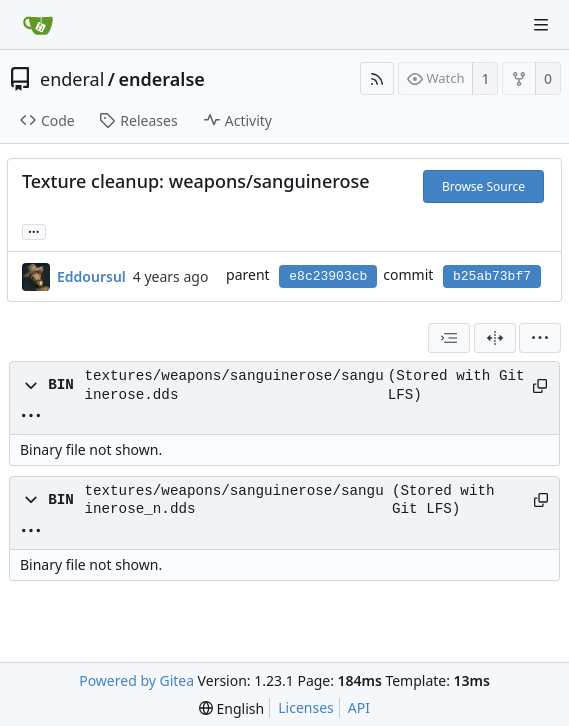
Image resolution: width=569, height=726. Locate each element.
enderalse (162, 79)
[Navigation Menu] (541, 25)
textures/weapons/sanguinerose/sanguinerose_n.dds (233, 500)
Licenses (306, 707)
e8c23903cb (328, 276)
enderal (72, 79)
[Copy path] (538, 386)
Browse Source (483, 186)
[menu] (540, 338)
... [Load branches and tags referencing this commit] (34, 230)
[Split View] (495, 338)
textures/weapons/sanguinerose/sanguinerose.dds (233, 385)
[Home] (38, 25)
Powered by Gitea (136, 680)
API (359, 707)
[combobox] (449, 338)
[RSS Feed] (377, 78)
